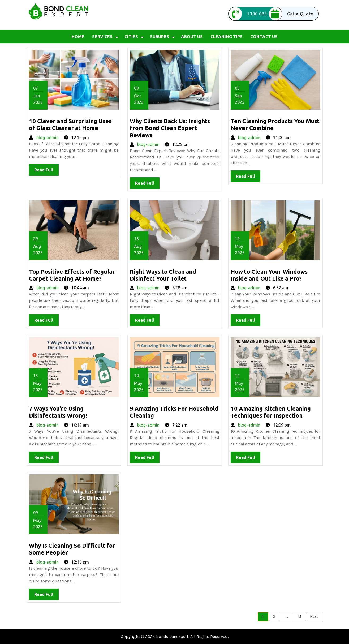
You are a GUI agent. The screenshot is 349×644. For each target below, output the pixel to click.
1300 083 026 (253, 14)
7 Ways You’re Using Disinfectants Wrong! (58, 412)
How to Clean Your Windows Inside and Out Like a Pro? (269, 275)
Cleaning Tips (227, 37)
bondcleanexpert (172, 636)
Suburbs (160, 37)
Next (314, 617)
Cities (131, 37)
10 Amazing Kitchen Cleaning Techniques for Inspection (271, 412)
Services (102, 37)
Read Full (46, 171)
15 (299, 617)
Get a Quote (291, 14)
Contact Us (264, 37)
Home (78, 37)
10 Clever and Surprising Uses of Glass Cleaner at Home (70, 124)
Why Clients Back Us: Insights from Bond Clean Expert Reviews (170, 128)
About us (192, 37)
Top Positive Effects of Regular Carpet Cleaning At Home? (72, 275)
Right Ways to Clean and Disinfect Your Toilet (163, 275)
